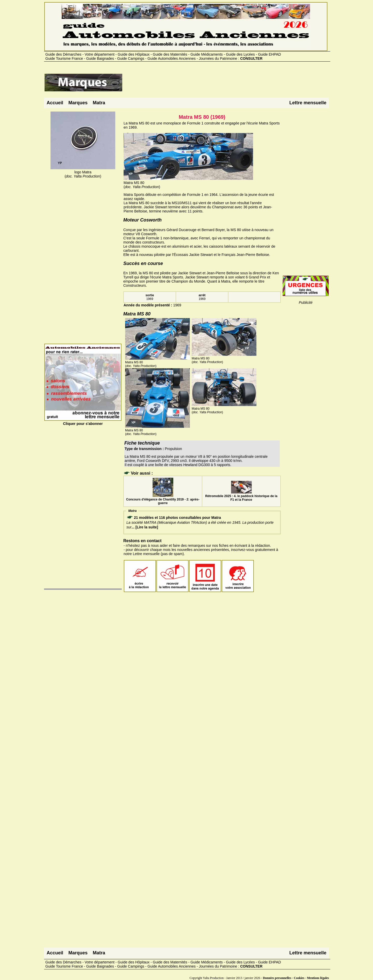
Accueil (55, 103)
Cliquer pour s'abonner (83, 422)
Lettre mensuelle (308, 103)
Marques (78, 103)
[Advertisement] (217, 85)
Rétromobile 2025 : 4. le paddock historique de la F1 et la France (241, 496)
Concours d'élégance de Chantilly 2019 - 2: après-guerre (163, 499)
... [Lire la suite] (145, 527)
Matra (99, 103)
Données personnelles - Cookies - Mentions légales (296, 978)
